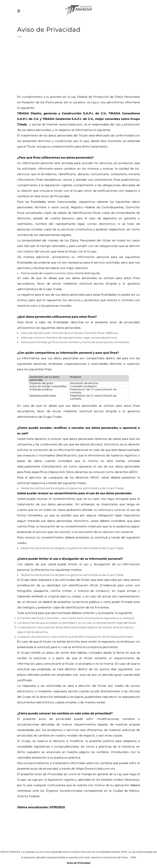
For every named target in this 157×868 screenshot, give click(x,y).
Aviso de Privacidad (79, 863)
